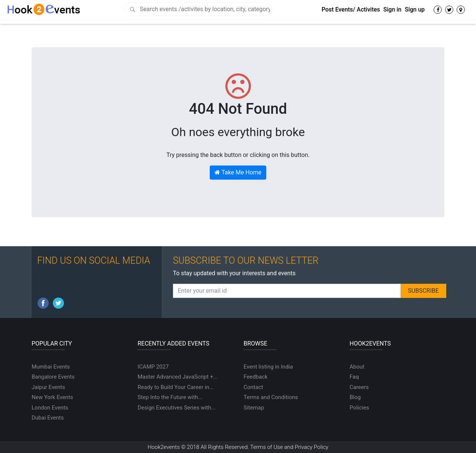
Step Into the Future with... (170, 397)
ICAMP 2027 (153, 367)
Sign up (415, 9)
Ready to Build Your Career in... (176, 387)
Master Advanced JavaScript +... (178, 377)
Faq (354, 377)
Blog (355, 397)
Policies (359, 408)
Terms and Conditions (271, 397)
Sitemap (254, 408)
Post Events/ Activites (351, 9)
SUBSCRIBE (423, 291)
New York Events (52, 397)
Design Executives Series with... (177, 408)
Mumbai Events (51, 367)
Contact (253, 387)
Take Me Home (238, 172)
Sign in (393, 9)
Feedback (256, 377)
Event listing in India (268, 367)
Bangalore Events (53, 377)
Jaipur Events (48, 387)
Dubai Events (48, 418)
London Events (50, 408)
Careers (359, 387)
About (357, 367)
